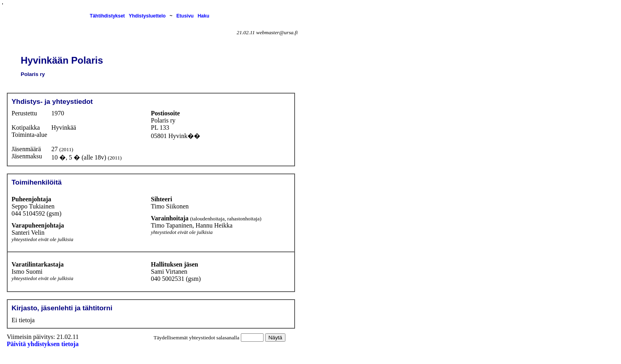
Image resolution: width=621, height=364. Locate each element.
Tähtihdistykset (107, 16)
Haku (203, 16)
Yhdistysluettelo (147, 16)
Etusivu (185, 16)
